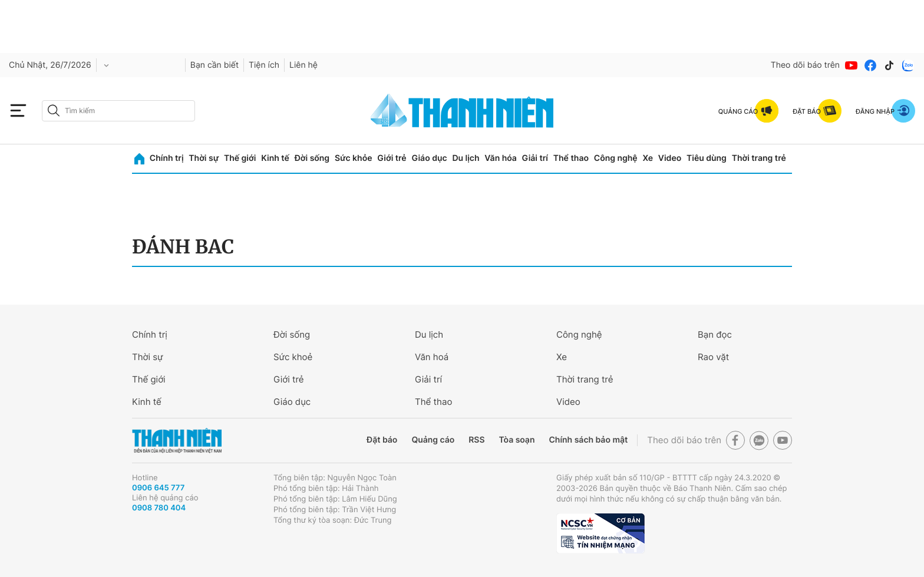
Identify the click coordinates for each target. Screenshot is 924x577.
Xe (648, 158)
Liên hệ (303, 65)
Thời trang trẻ (759, 158)
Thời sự (204, 158)
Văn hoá (432, 357)
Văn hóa (501, 158)
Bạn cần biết (214, 65)
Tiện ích (264, 65)
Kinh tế (275, 158)
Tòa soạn (517, 440)
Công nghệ (616, 158)
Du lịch (466, 158)
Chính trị (167, 158)
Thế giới (240, 158)
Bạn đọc (715, 334)
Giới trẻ (392, 158)
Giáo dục (429, 158)
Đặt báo (382, 440)
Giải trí (535, 158)
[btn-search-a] (54, 111)
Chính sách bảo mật (588, 440)
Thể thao (571, 158)
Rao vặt (713, 357)
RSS (476, 440)
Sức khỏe (354, 158)
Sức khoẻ (293, 357)
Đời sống (312, 158)
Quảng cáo (433, 440)
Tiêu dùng (707, 158)
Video (670, 158)
